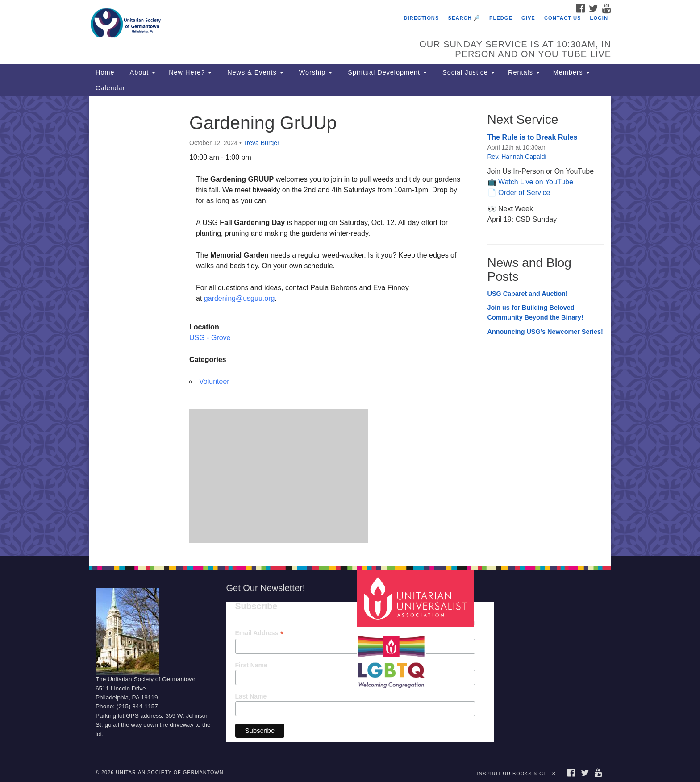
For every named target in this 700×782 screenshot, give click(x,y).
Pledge (501, 18)
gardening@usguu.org (240, 298)
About (142, 72)
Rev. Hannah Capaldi (517, 157)
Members (571, 72)
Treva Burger (261, 143)
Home (105, 72)
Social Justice (467, 72)
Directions (421, 18)
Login (599, 18)
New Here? (190, 72)
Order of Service (524, 193)
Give (528, 18)
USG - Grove (210, 338)
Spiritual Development (386, 72)
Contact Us (563, 18)
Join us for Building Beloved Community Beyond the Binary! (535, 312)
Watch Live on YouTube (536, 182)
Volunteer (214, 381)
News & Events (254, 72)
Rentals (524, 72)
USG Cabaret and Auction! (528, 294)
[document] (350, 326)
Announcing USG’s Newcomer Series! (545, 332)
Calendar (110, 88)
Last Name (251, 696)
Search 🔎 (464, 18)
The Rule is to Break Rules (533, 137)
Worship (315, 72)
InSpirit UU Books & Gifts (516, 774)
